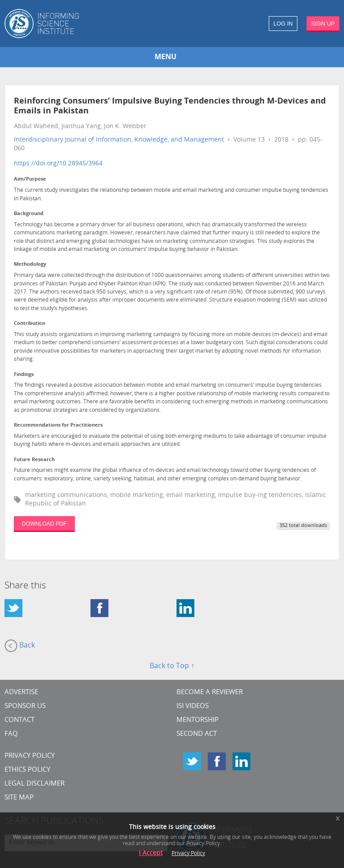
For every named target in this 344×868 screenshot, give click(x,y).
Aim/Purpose (30, 179)
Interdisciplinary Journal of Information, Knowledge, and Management (119, 140)
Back (20, 646)
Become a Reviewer (210, 693)
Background (29, 214)
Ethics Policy (27, 770)
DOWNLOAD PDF (44, 524)
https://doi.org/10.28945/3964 (58, 164)
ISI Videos (193, 706)
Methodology (30, 265)
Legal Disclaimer (34, 784)
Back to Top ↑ (172, 666)
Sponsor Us (25, 706)
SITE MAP (19, 798)
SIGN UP (323, 24)
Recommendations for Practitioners (58, 425)
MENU (166, 57)
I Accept (151, 853)
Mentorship (198, 720)
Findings (24, 375)
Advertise (21, 693)
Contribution (30, 324)
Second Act (197, 734)
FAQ (11, 734)
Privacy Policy (30, 756)
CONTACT (19, 720)
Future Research (34, 460)
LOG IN (283, 24)
